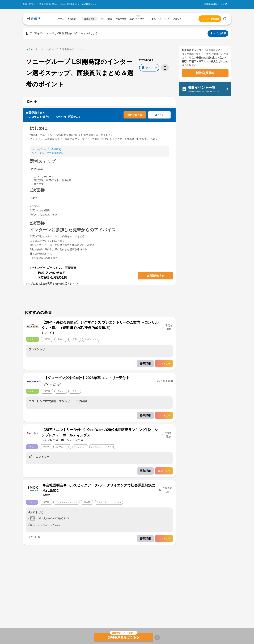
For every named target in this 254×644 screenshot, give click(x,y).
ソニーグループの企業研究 (46, 149)
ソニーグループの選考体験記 (48, 153)
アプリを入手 (218, 33)
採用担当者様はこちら (214, 4)
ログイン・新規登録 (210, 19)
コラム (29, 49)
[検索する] (225, 19)
